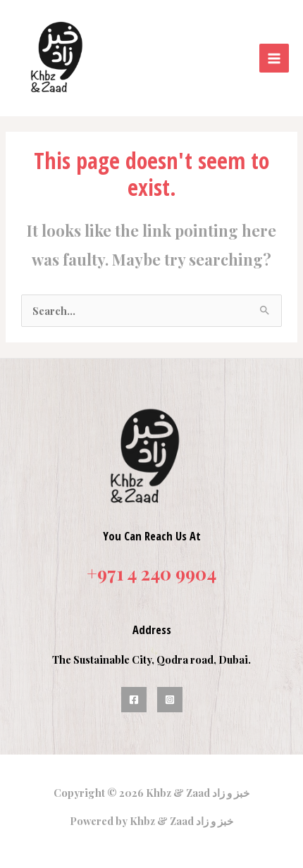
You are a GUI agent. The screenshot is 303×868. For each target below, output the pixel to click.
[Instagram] (170, 700)
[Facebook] (134, 700)
